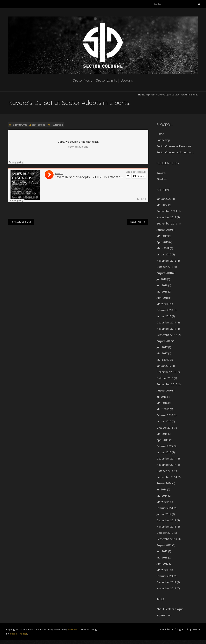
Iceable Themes (18, 634)
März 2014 (163, 502)
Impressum (164, 615)
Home (141, 95)
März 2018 (163, 304)
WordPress (74, 629)
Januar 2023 (164, 199)
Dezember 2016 (166, 372)
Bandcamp (163, 140)
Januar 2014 (164, 514)
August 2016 (164, 390)
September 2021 (167, 211)
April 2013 (163, 564)
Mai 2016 (162, 403)
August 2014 (164, 483)
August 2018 (164, 273)
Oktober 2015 (165, 428)
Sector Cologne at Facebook (174, 146)
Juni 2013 (162, 551)
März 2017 (163, 360)
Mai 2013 (162, 557)
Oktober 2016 (165, 378)
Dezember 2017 (166, 322)
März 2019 (163, 248)
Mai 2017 (162, 353)
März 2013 (163, 570)
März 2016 (163, 409)
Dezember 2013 (166, 520)
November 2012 (166, 588)
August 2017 (164, 341)
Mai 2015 (162, 434)
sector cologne (38, 125)
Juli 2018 (162, 279)
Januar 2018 (164, 316)
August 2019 (164, 230)
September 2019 (167, 223)
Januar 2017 (164, 366)
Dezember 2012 (166, 582)
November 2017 (166, 329)
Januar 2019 (164, 254)
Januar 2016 (164, 421)
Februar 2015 (165, 446)
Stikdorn (162, 179)
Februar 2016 (165, 415)
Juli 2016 (162, 397)
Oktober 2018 (165, 267)
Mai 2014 (162, 496)
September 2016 (167, 384)
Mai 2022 (162, 205)
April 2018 (163, 298)
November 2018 (166, 261)
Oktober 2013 (165, 533)
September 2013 (167, 539)
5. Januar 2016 (20, 125)
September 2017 (167, 335)
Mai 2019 (162, 236)
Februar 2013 (165, 576)
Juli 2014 (162, 489)
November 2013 (166, 526)
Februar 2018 (165, 310)
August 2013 (164, 545)
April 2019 (163, 242)
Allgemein (151, 95)
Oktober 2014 (165, 471)
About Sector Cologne (170, 609)
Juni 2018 (162, 285)
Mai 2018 (162, 291)
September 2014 (167, 477)
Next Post (138, 222)
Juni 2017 (162, 347)
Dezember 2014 (166, 458)
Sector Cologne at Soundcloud (175, 152)
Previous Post (21, 222)
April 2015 (163, 440)
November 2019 (166, 217)
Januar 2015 (164, 452)
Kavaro (161, 173)
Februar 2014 (165, 508)
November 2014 (166, 465)
